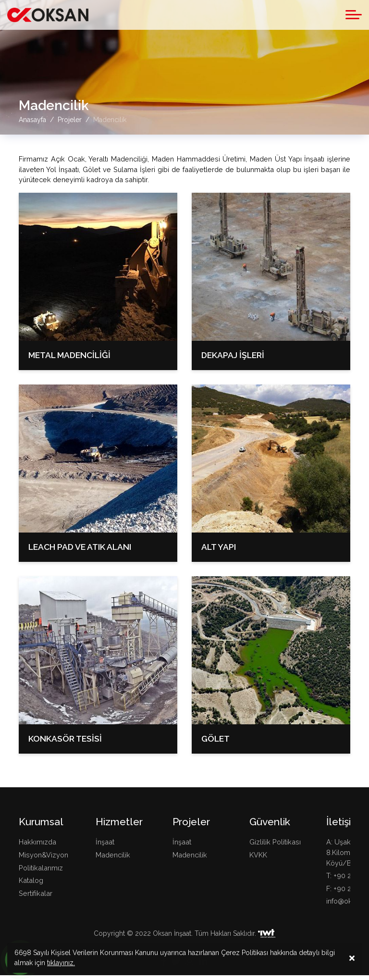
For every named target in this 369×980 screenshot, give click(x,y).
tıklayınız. (61, 965)
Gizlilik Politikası (275, 842)
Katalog (31, 880)
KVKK (258, 855)
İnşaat (105, 842)
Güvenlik (270, 822)
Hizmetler (119, 822)
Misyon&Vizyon (43, 855)
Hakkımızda (37, 842)
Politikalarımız (41, 868)
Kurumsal (41, 822)
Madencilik (113, 855)
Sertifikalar (36, 893)
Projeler (191, 822)
